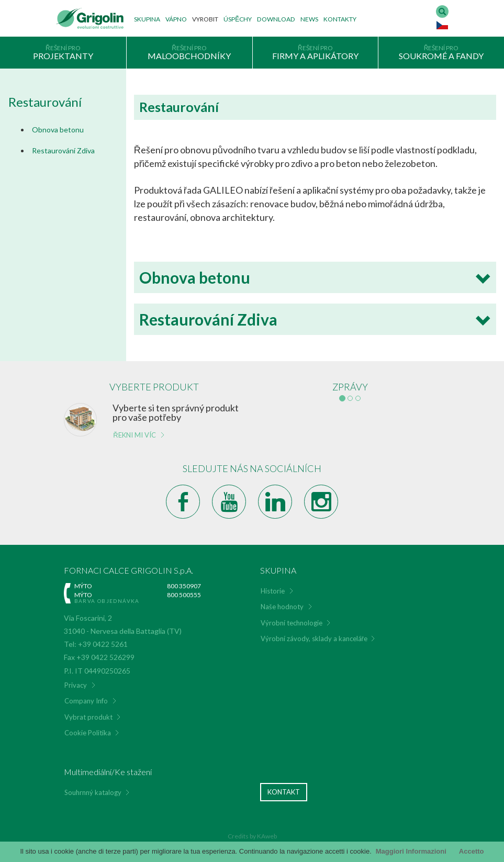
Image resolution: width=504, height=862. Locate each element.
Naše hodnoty (282, 607)
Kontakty (340, 19)
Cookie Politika (88, 733)
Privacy (76, 685)
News (309, 19)
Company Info (86, 701)
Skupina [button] (147, 19)
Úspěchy (238, 19)
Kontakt (284, 792)
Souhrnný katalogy (93, 792)
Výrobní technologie (292, 623)
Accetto (472, 851)
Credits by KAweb (252, 836)
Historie (273, 591)
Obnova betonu (58, 130)
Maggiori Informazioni (411, 851)
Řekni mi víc (134, 435)
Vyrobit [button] (205, 19)
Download (276, 19)
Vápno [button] (176, 19)
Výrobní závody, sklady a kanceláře (314, 639)
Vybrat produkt (88, 717)
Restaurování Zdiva (63, 150)
